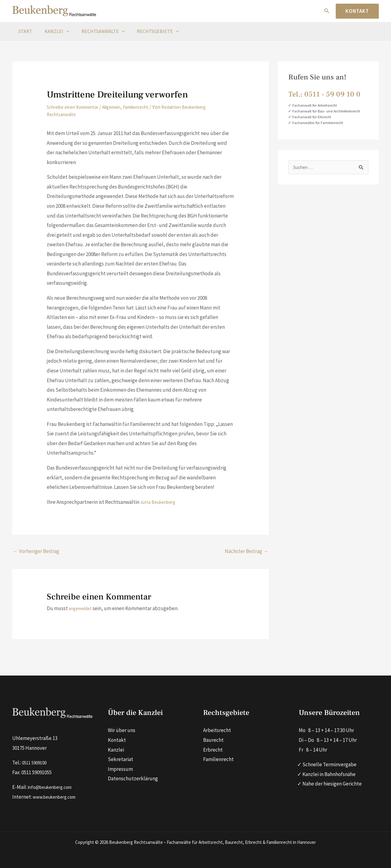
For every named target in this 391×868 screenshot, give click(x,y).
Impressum (120, 769)
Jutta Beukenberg (161, 502)
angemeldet (82, 608)
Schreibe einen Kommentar (77, 107)
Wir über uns (122, 730)
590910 (40, 762)
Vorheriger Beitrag (36, 551)
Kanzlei (53, 31)
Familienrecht (151, 107)
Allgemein (122, 107)
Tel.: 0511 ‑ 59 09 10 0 (324, 94)
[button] (327, 11)
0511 (27, 762)
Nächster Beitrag (247, 551)
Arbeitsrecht (217, 730)
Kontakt (117, 740)
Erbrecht (213, 750)
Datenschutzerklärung (133, 778)
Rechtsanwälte (97, 31)
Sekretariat (121, 759)
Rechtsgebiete (149, 31)
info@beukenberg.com (53, 787)
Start (24, 31)
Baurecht (213, 740)
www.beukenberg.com (57, 796)
